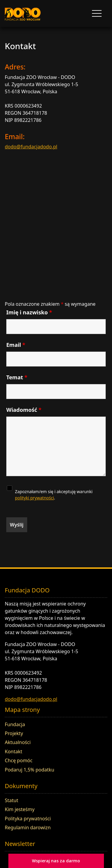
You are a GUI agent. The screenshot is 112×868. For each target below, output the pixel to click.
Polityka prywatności (28, 819)
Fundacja (15, 724)
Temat (17, 377)
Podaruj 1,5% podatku (30, 770)
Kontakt (14, 751)
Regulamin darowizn (28, 827)
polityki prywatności (34, 498)
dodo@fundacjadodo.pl (31, 147)
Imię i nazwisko (29, 312)
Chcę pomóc (19, 760)
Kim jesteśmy (20, 809)
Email (16, 345)
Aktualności (18, 742)
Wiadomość (24, 410)
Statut (11, 800)
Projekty (14, 733)
